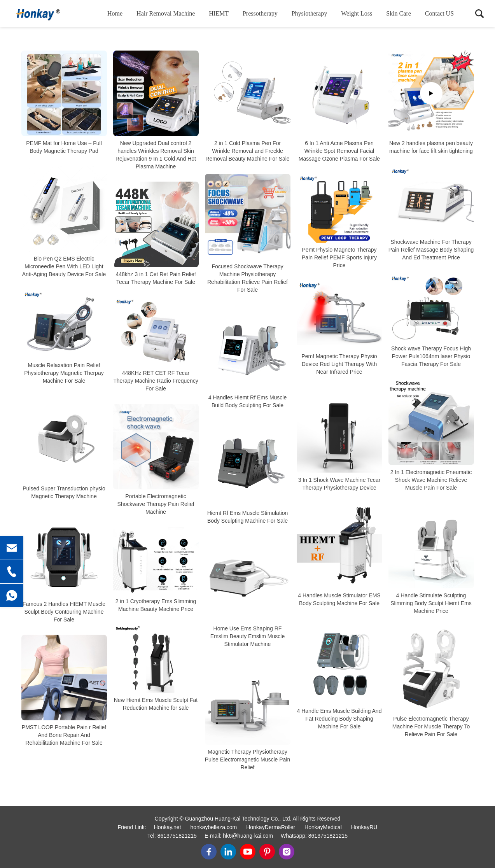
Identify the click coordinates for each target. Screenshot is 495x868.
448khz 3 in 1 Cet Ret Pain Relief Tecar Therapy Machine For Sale (156, 278)
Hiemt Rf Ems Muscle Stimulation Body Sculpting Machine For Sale (248, 517)
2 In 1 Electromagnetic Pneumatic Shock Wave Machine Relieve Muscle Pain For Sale (431, 480)
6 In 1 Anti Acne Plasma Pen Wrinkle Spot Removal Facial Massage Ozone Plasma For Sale (339, 151)
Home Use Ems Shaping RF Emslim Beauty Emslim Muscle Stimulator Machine (247, 636)
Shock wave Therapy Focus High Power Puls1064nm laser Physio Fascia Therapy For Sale (431, 357)
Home (115, 13)
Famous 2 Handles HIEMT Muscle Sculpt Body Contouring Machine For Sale (64, 612)
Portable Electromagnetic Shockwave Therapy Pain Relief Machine (156, 504)
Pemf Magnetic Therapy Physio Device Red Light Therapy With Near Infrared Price (339, 364)
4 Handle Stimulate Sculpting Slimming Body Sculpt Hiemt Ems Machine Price (431, 603)
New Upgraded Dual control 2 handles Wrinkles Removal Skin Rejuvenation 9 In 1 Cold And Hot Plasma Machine (156, 155)
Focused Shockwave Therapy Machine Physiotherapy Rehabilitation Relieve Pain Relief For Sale (247, 278)
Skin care (399, 13)
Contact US (439, 13)
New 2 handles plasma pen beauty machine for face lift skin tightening (431, 147)
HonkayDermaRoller (271, 827)
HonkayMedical (323, 827)
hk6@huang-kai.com (248, 836)
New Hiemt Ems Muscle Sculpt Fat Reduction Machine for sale (156, 704)
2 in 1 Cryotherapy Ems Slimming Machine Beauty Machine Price (156, 605)
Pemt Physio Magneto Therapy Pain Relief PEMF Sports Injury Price (339, 257)
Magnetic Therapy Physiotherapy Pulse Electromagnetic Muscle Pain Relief (247, 759)
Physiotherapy (310, 13)
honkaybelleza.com (213, 827)
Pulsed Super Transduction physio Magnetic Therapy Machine (64, 492)
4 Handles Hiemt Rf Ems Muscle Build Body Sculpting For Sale (248, 401)
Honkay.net (168, 827)
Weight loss (357, 13)
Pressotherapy (260, 13)
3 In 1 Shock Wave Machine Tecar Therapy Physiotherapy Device (339, 484)
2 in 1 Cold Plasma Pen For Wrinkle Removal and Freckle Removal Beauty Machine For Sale (247, 151)
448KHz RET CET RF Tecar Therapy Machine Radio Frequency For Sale (156, 381)
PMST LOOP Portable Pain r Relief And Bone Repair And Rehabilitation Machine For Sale (64, 735)
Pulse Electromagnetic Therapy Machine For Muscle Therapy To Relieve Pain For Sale (431, 726)
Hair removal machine (166, 13)
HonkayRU (364, 827)
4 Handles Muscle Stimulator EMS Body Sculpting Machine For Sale (339, 599)
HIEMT (219, 13)
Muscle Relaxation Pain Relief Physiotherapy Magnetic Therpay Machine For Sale (64, 373)
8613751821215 (177, 836)
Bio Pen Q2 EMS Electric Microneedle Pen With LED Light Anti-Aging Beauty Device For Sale (64, 266)
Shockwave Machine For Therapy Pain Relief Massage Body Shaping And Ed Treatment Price (431, 250)
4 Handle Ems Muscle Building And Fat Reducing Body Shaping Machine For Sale (339, 719)
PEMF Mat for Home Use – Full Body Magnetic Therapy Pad (64, 147)
